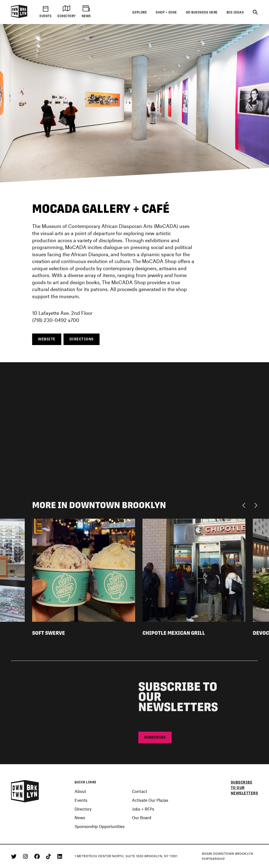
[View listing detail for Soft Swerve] (84, 571)
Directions (82, 339)
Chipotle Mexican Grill (174, 634)
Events (81, 800)
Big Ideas (235, 12)
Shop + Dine (166, 12)
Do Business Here (202, 12)
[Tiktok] (49, 856)
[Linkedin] (60, 856)
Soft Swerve (49, 634)
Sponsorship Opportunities (100, 827)
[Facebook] (38, 856)
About (80, 791)
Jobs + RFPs (143, 809)
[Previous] (245, 507)
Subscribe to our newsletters (244, 788)
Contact (140, 791)
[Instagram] (26, 856)
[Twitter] (15, 856)
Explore (140, 12)
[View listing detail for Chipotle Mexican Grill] (194, 571)
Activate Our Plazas (150, 800)
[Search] (255, 13)
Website (47, 339)
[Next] (256, 507)
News (80, 818)
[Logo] (19, 17)
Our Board (142, 818)
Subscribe (155, 739)
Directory (83, 809)
